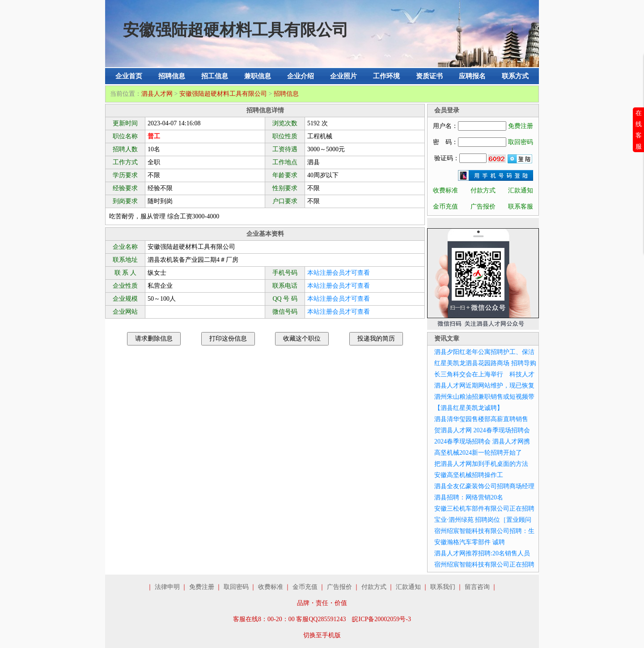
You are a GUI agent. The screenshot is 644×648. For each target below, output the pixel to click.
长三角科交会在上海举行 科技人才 (484, 374)
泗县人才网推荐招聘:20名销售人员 (482, 553)
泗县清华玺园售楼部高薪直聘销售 (481, 419)
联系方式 (515, 76)
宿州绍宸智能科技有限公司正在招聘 (484, 565)
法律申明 (167, 587)
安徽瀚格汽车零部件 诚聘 (470, 542)
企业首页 (129, 76)
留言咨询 (477, 587)
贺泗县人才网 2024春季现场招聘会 (482, 430)
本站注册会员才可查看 (339, 273)
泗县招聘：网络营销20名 (469, 497)
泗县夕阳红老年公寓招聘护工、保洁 (484, 352)
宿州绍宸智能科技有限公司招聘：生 (484, 531)
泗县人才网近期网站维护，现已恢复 (484, 386)
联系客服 (521, 207)
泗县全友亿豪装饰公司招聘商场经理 (484, 486)
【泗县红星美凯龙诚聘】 (469, 408)
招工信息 (215, 76)
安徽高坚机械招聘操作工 (469, 475)
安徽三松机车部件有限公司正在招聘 (484, 509)
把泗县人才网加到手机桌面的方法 (481, 464)
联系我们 (443, 587)
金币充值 (445, 207)
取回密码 (521, 142)
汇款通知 (521, 190)
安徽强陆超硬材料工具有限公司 (223, 94)
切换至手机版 (322, 635)
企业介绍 (301, 76)
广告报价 (483, 207)
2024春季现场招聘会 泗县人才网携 (482, 441)
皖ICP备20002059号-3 (381, 619)
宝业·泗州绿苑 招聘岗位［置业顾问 (483, 520)
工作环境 (386, 76)
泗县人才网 (157, 94)
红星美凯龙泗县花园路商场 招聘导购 (485, 363)
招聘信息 (172, 76)
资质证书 (429, 76)
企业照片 (343, 76)
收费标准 (445, 190)
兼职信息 (258, 76)
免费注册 (521, 126)
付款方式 (483, 190)
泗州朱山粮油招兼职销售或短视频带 (484, 397)
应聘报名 (472, 76)
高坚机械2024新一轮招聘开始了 (478, 453)
